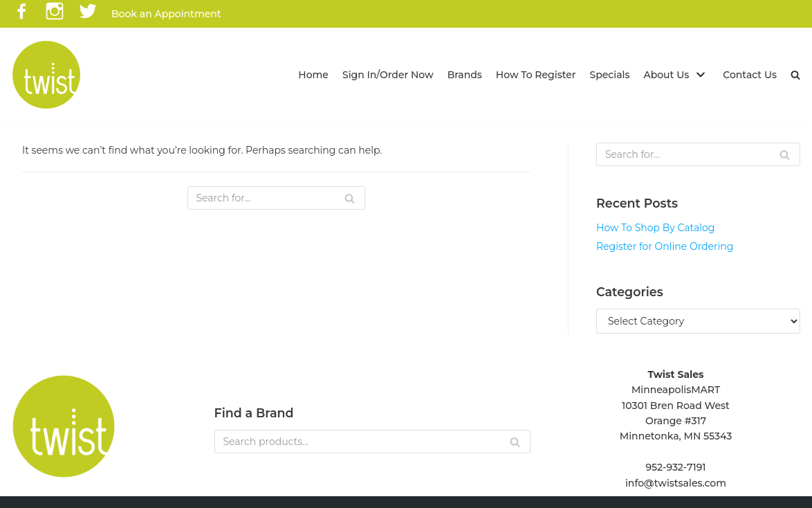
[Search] (276, 198)
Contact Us (750, 75)
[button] (795, 75)
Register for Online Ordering (665, 246)
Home (313, 75)
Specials (610, 75)
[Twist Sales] (46, 75)
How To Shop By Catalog (655, 228)
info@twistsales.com (676, 483)
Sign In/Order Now (388, 75)
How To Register (536, 75)
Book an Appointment (166, 14)
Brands (465, 75)
